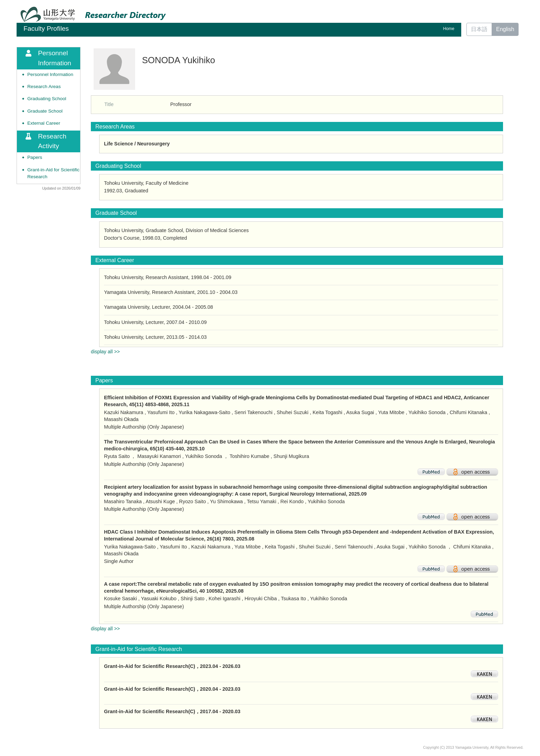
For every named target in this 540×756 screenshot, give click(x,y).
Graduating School (47, 99)
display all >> (105, 352)
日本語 (479, 29)
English (505, 29)
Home (449, 29)
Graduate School (45, 111)
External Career (44, 123)
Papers (35, 157)
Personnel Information (50, 74)
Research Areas (44, 87)
